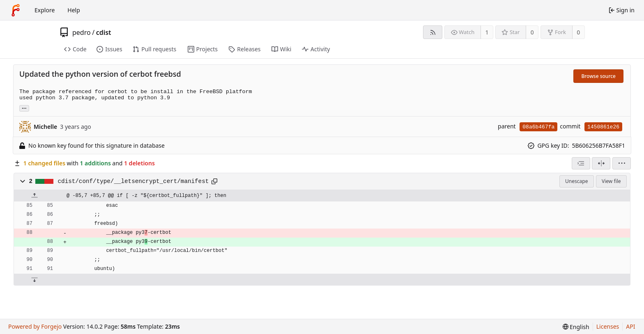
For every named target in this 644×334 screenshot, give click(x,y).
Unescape (576, 181)
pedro (82, 32)
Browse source (598, 76)
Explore (45, 10)
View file (611, 181)
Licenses (608, 326)
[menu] (622, 163)
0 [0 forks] (578, 32)
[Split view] (601, 163)
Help (74, 10)
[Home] (16, 10)
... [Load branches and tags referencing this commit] (24, 108)
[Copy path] (214, 181)
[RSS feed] (433, 32)
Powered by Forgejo (35, 326)
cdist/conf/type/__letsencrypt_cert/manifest (133, 181)
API (630, 326)
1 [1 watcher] (487, 32)
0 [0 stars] (532, 32)
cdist (104, 32)
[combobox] (581, 163)
